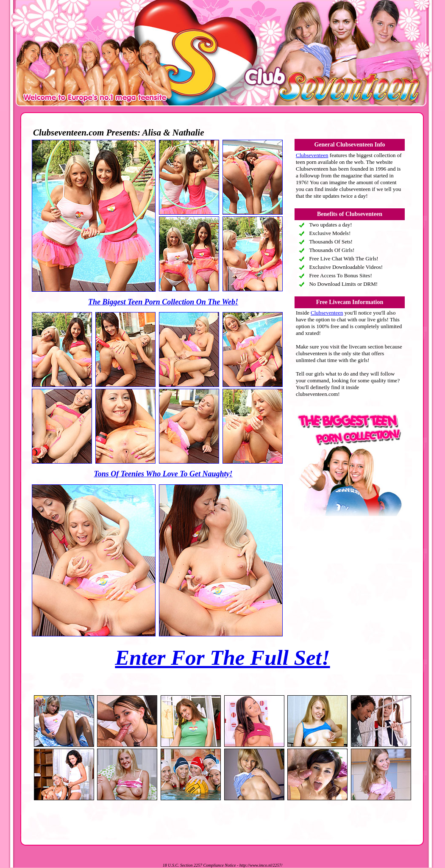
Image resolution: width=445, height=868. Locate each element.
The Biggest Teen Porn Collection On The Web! (163, 302)
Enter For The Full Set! (222, 658)
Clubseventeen (312, 155)
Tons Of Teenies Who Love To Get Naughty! (163, 474)
